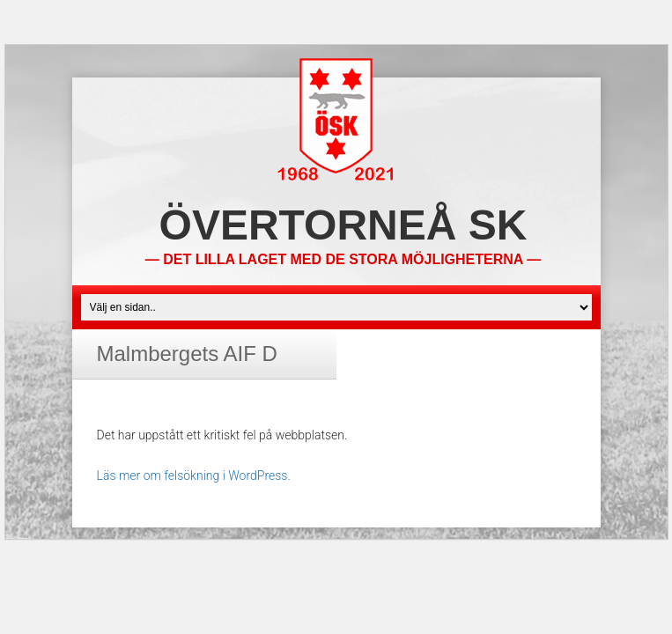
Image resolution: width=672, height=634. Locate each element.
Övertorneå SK (343, 225)
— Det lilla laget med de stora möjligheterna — (343, 259)
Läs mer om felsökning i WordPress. (194, 475)
